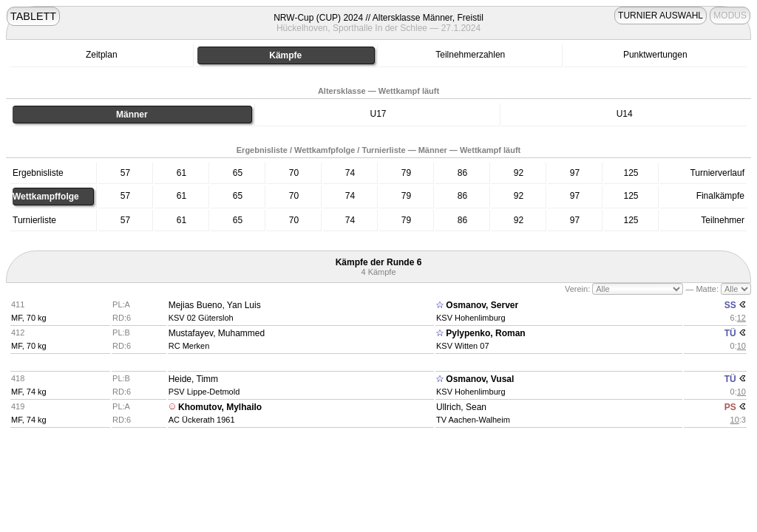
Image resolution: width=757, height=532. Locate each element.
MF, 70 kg (29, 318)
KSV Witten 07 (463, 346)
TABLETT (33, 16)
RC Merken (189, 346)
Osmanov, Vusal (480, 379)
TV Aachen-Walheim (473, 420)
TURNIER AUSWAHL (661, 16)
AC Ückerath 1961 (202, 420)
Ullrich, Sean (461, 407)
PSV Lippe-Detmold (204, 392)
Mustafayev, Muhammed (217, 333)
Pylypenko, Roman (485, 333)
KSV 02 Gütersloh (201, 318)
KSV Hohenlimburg (471, 318)
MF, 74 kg (29, 392)
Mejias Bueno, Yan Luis (215, 305)
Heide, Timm (193, 379)
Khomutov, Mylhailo (220, 407)
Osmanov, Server (482, 305)
